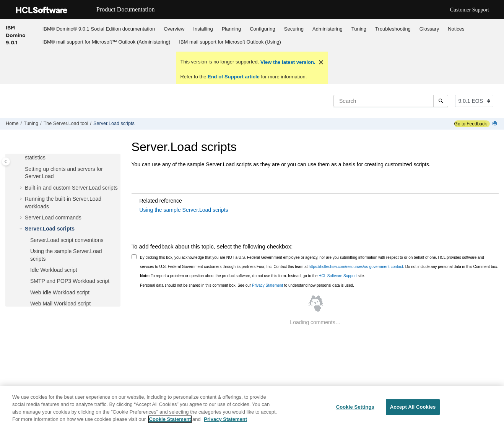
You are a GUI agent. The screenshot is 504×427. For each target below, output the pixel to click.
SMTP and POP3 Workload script (70, 281)
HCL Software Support (338, 276)
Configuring (263, 29)
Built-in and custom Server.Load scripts (71, 188)
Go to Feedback (471, 124)
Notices (456, 29)
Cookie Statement (170, 419)
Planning (232, 29)
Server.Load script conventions (67, 240)
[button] (22, 169)
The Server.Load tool (66, 123)
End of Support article (233, 77)
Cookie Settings (355, 407)
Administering (328, 29)
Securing (294, 29)
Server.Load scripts (114, 123)
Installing (203, 29)
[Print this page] (496, 124)
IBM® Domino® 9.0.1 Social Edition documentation (99, 29)
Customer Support (470, 10)
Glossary (429, 29)
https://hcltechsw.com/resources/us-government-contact (356, 267)
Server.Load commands (53, 218)
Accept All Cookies (413, 407)
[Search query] (391, 101)
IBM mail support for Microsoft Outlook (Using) (230, 42)
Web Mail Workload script (60, 304)
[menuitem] (98, 29)
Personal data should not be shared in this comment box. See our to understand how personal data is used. (247, 285)
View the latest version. (287, 62)
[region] (252, 406)
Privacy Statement (267, 285)
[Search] (441, 101)
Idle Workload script (54, 270)
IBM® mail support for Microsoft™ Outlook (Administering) (106, 42)
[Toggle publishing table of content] (6, 162)
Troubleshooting (393, 29)
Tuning (359, 29)
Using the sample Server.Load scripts (184, 210)
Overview (174, 29)
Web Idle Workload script (60, 292)
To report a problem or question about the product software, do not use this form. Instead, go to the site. (252, 276)
